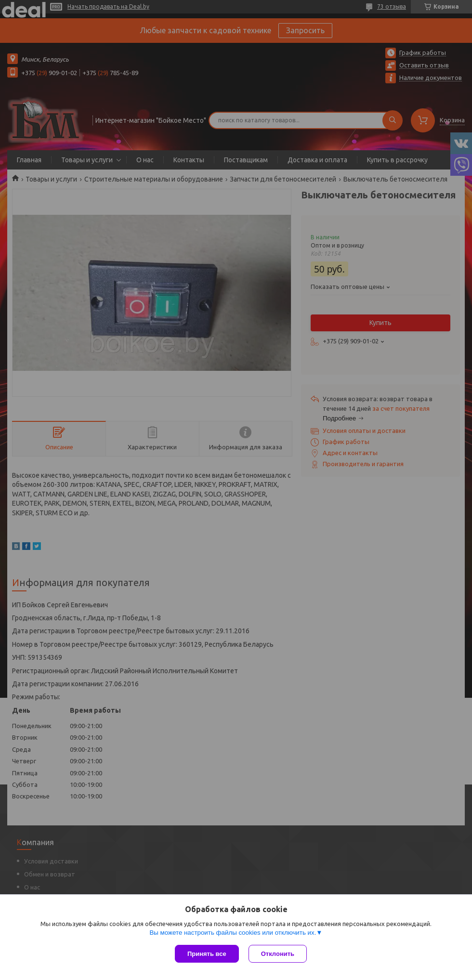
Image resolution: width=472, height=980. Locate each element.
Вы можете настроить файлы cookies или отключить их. (233, 933)
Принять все (207, 954)
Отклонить (278, 954)
